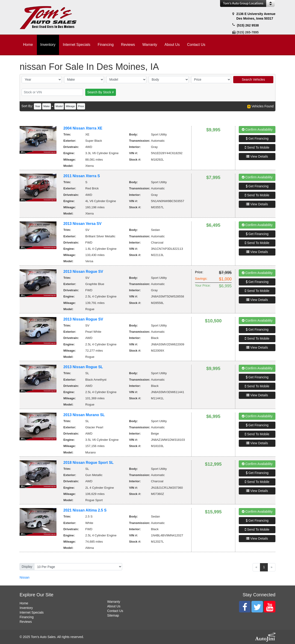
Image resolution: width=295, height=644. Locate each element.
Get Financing (257, 138)
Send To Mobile (257, 147)
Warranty (114, 602)
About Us (114, 606)
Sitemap (113, 615)
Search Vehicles (253, 79)
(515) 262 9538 (248, 25)
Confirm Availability (257, 129)
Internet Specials (32, 612)
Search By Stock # (101, 92)
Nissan (25, 577)
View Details (257, 156)
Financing (27, 617)
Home (24, 603)
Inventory (26, 608)
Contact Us (115, 611)
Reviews (26, 622)
